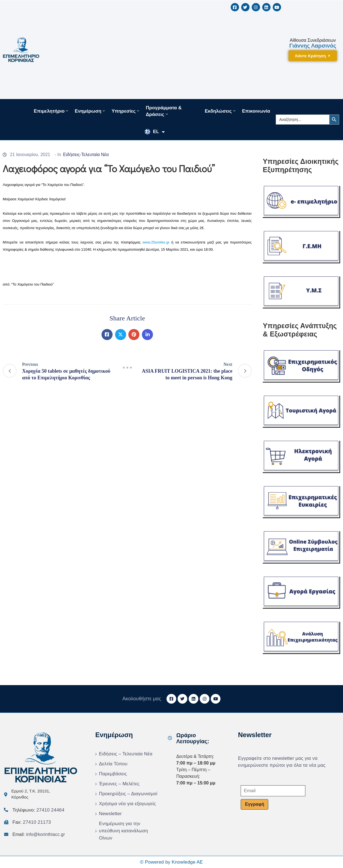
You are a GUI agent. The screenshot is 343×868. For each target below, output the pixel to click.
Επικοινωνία (256, 111)
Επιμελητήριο (51, 111)
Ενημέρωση (90, 111)
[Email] (273, 791)
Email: (39, 834)
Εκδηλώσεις (221, 111)
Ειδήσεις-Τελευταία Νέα (86, 155)
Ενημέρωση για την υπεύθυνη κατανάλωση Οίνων (124, 831)
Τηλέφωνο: (38, 810)
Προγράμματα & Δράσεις (164, 111)
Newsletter (110, 814)
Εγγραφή (255, 804)
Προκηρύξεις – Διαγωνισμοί (128, 794)
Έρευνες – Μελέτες (119, 784)
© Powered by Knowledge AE (171, 862)
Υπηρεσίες (126, 111)
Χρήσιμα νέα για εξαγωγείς (128, 804)
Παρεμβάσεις (113, 774)
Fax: (32, 822)
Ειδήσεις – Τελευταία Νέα (126, 754)
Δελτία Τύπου (113, 764)
